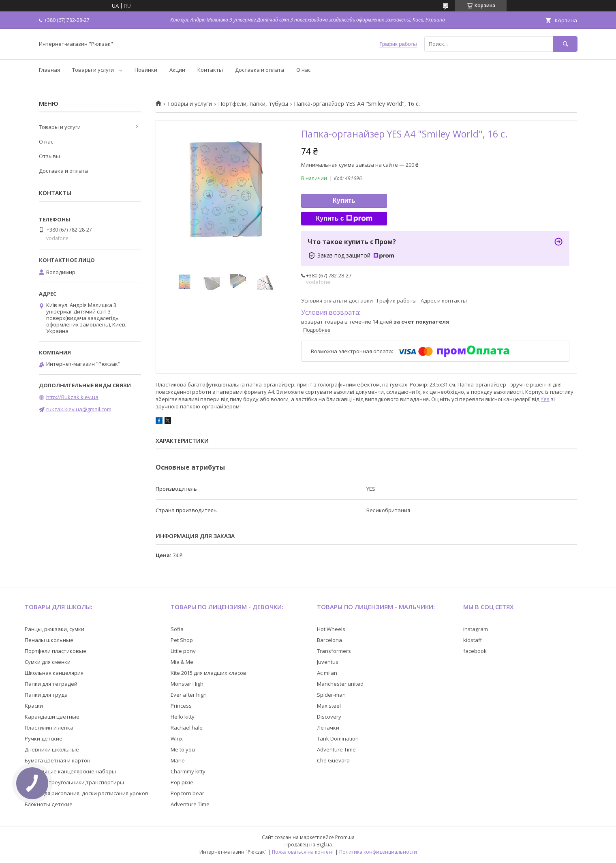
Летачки (328, 728)
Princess (181, 706)
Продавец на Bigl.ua (308, 845)
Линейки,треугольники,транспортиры (74, 782)
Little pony (183, 651)
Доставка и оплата (260, 70)
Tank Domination (338, 738)
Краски (34, 706)
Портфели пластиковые (56, 651)
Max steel (329, 706)
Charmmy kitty (188, 771)
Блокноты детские (49, 804)
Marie (178, 760)
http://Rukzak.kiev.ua (72, 397)
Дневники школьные (52, 749)
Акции (177, 70)
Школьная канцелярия (54, 673)
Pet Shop (182, 640)
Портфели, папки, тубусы (253, 104)
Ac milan (327, 673)
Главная (49, 70)
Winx (177, 738)
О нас (303, 70)
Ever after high (189, 695)
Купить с (344, 219)
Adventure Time (190, 804)
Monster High (187, 684)
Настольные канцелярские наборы (70, 771)
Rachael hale (187, 728)
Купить (344, 201)
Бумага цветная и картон (58, 760)
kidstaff (473, 640)
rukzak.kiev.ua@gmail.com (79, 409)
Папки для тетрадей (51, 684)
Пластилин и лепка (49, 728)
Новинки (146, 70)
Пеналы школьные (49, 640)
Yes (545, 399)
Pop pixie (182, 782)
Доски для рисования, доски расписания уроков (87, 793)
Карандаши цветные (52, 717)
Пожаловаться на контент (303, 852)
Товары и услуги (93, 70)
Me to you (183, 749)
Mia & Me (182, 662)
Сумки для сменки (48, 662)
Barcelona (329, 640)
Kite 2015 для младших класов (209, 673)
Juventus (328, 662)
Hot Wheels (331, 629)
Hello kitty (183, 717)
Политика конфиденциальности (378, 852)
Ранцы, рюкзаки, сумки (55, 629)
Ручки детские (44, 738)
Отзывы (49, 156)
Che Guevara (333, 760)
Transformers (334, 651)
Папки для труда (46, 695)
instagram (476, 629)
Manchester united (340, 684)
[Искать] (565, 44)
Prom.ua (345, 837)
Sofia (177, 629)
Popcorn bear (187, 793)
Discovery (329, 717)
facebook (475, 651)
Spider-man (331, 695)
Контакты (210, 70)
